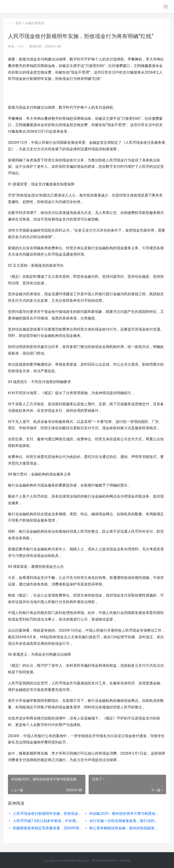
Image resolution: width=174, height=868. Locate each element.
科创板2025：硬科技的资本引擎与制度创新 (124, 814)
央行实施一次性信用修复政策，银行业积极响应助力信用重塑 (124, 821)
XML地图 (125, 861)
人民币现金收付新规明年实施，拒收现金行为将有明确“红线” (47, 814)
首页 (19, 23)
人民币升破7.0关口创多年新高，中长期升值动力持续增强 (47, 821)
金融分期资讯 (35, 23)
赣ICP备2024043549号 (105, 861)
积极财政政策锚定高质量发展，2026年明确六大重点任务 (47, 828)
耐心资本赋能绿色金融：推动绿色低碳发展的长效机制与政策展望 (124, 828)
